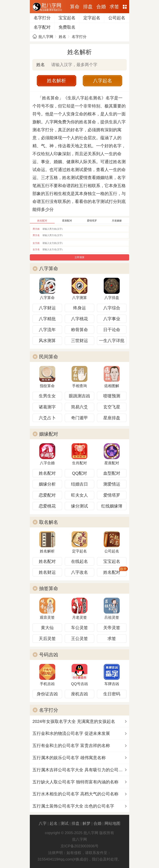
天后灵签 (47, 639)
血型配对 (112, 473)
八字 (43, 823)
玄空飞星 (112, 407)
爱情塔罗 (112, 495)
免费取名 (67, 27)
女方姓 (36, 243)
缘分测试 (79, 506)
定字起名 (92, 18)
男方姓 (36, 229)
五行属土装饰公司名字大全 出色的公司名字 (73, 806)
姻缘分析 (47, 484)
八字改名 (79, 572)
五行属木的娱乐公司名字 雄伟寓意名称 (69, 758)
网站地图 (125, 7)
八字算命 (49, 269)
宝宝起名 (67, 18)
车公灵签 (79, 628)
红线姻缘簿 (112, 506)
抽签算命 (49, 588)
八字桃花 (79, 319)
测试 (65, 823)
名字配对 (42, 27)
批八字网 (46, 37)
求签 (114, 7)
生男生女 (47, 396)
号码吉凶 (49, 655)
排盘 (88, 7)
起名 (54, 823)
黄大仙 (47, 628)
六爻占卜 (47, 418)
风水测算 (47, 341)
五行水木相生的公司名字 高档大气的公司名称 (75, 794)
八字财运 (47, 308)
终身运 (79, 308)
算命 (75, 7)
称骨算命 (79, 330)
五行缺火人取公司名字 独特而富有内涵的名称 (75, 782)
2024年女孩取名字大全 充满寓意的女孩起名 (74, 721)
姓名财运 (47, 572)
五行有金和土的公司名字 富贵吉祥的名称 (71, 746)
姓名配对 (47, 473)
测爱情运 (112, 484)
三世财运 (79, 341)
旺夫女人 (79, 495)
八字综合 (112, 308)
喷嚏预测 (112, 396)
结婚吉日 (79, 484)
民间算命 (49, 357)
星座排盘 (112, 418)
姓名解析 (56, 81)
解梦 (86, 823)
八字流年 (47, 330)
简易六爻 (79, 407)
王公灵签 (79, 639)
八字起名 (103, 81)
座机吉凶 (79, 694)
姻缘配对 (49, 434)
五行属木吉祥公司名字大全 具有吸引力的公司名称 (80, 770)
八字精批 (47, 319)
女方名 (36, 249)
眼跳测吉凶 (79, 396)
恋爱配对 (47, 495)
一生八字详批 (112, 341)
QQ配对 (79, 473)
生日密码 (112, 694)
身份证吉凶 (47, 694)
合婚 (101, 7)
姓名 (63, 37)
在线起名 (79, 561)
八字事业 (112, 319)
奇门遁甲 (79, 418)
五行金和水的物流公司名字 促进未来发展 (71, 733)
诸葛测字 (47, 407)
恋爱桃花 (47, 506)
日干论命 (112, 330)
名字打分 (42, 18)
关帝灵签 (112, 628)
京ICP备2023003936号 (79, 846)
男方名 (36, 235)
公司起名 (117, 18)
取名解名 (49, 522)
